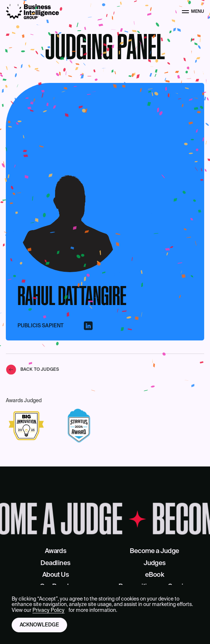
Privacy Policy (48, 610)
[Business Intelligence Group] (32, 12)
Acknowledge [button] (39, 625)
